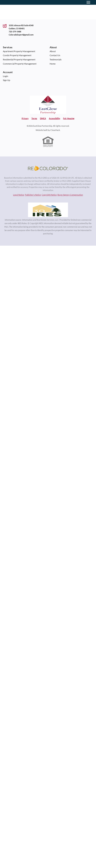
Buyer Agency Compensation (70, 195)
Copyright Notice (49, 195)
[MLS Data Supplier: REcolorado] (48, 168)
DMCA (43, 118)
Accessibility (55, 118)
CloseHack (55, 130)
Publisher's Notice (33, 195)
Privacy (25, 118)
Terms (34, 118)
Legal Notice (19, 195)
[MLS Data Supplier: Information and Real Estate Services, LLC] (48, 210)
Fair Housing (69, 118)
